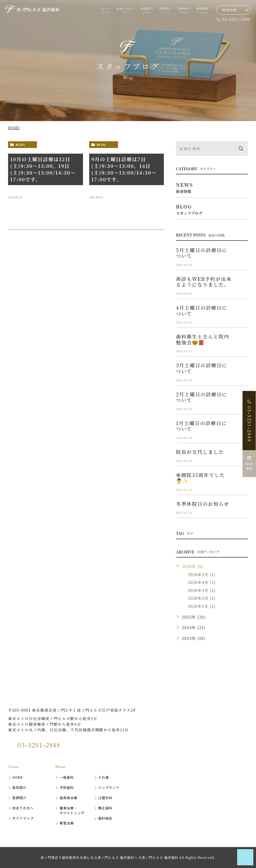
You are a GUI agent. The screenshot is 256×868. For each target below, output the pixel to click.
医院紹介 (20, 787)
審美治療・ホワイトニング (72, 810)
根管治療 (67, 823)
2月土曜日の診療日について (202, 397)
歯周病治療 (68, 798)
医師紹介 (20, 798)
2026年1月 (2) (202, 606)
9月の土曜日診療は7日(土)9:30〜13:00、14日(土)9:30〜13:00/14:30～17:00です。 (124, 169)
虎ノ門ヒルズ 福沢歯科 (42, 695)
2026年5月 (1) (202, 574)
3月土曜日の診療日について (202, 368)
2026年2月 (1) (202, 598)
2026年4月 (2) (202, 582)
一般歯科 (67, 777)
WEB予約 (230, 10)
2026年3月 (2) (202, 590)
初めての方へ (23, 808)
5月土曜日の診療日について (202, 253)
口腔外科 (105, 798)
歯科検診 (105, 818)
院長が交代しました (200, 452)
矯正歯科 (105, 808)
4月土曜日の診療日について (202, 310)
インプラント (109, 787)
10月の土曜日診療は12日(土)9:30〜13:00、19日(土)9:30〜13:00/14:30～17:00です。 (43, 169)
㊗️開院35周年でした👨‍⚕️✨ (200, 478)
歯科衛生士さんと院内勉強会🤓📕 (203, 339)
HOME (14, 128)
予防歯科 (67, 787)
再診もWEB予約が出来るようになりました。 (204, 282)
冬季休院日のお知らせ (203, 504)
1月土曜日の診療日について (201, 426)
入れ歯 (104, 777)
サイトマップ (23, 818)
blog (20, 145)
